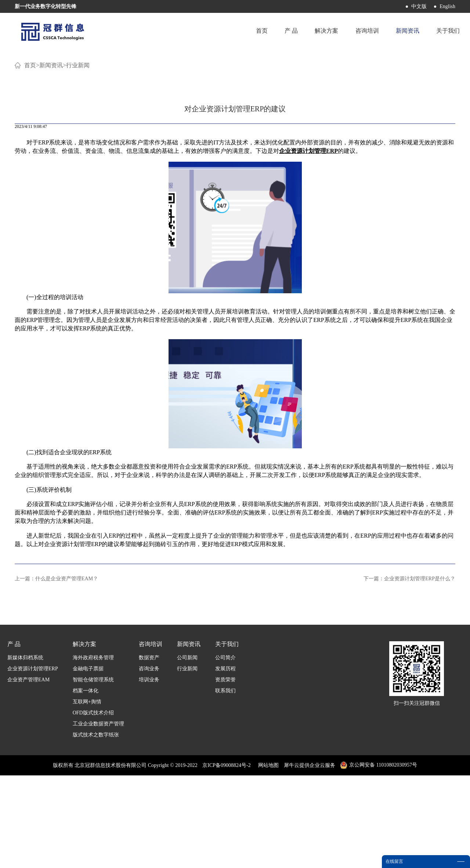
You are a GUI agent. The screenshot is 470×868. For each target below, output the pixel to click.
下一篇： (409, 671)
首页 (258, 31)
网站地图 (267, 858)
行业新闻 (78, 158)
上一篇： (56, 671)
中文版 (419, 6)
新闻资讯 (51, 158)
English (447, 6)
